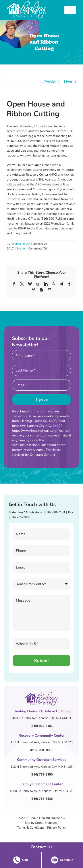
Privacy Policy (57, 828)
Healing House (20, 244)
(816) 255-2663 (19, 517)
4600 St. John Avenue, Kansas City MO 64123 (42, 791)
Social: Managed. (47, 823)
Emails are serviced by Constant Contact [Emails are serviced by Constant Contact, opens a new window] (37, 452)
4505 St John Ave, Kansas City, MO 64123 (42, 718)
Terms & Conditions (31, 828)
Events (21, 249)
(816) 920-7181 (54, 512)
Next (68, 82)
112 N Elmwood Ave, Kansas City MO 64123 (41, 742)
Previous (52, 82)
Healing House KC (52, 818)
